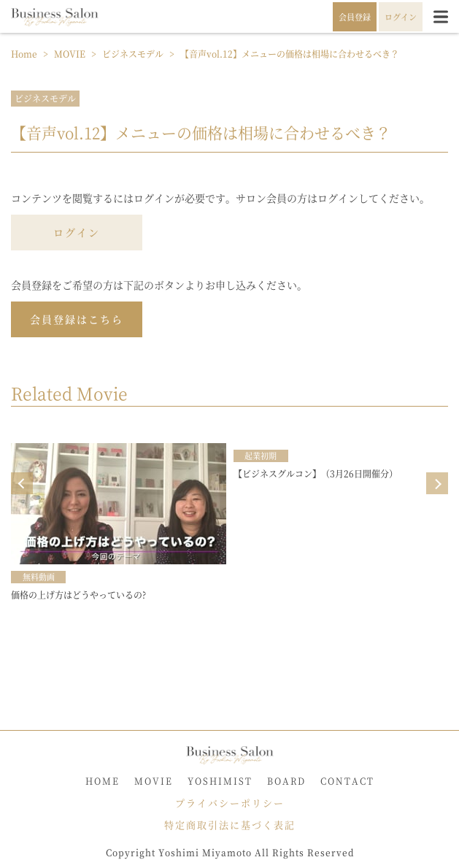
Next (437, 483)
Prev (22, 483)
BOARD (286, 781)
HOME (103, 781)
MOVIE (154, 781)
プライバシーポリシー (230, 803)
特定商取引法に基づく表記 (230, 825)
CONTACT (347, 781)
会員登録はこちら (77, 319)
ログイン (77, 232)
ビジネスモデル (45, 98)
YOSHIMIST (220, 781)
